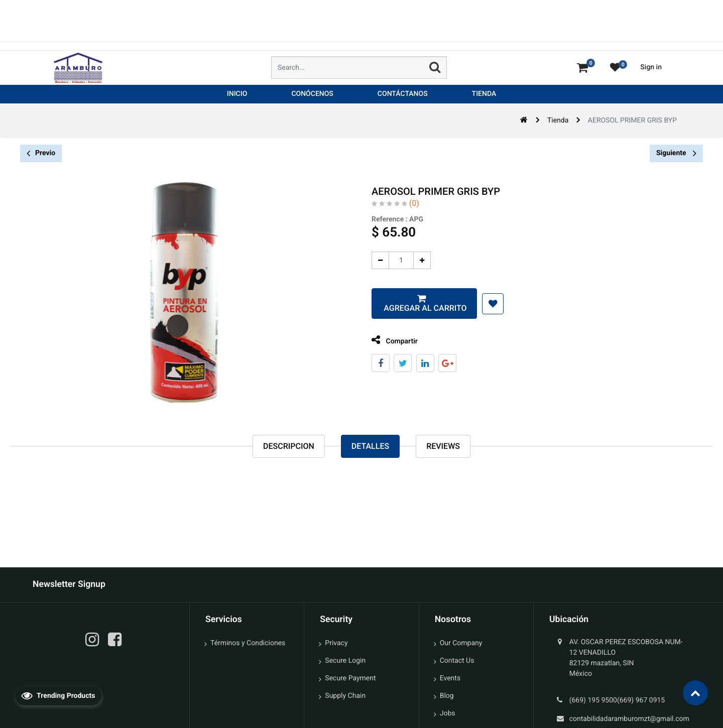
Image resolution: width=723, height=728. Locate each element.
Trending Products (58, 695)
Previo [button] (41, 153)
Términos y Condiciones (248, 643)
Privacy (336, 643)
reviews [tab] (443, 446)
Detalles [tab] (370, 446)
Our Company (461, 643)
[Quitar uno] (374, 260)
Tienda (558, 120)
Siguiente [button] (676, 153)
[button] (487, 304)
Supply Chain (345, 696)
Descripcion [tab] (289, 446)
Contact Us (457, 661)
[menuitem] (237, 94)
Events (450, 678)
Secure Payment (350, 678)
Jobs (448, 713)
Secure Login (345, 661)
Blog (447, 696)
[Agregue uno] (416, 260)
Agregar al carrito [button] (418, 308)
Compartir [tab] (389, 340)
